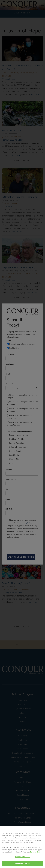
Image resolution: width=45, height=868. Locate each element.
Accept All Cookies (22, 863)
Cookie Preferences (22, 857)
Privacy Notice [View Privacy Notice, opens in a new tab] (36, 852)
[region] (22, 847)
